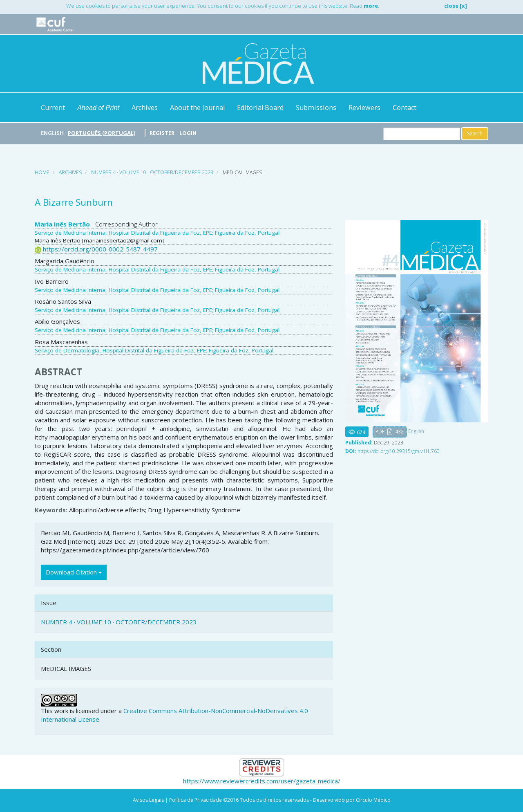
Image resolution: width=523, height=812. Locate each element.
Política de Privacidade (196, 800)
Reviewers (364, 108)
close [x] (456, 6)
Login (188, 133)
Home (42, 172)
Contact (405, 108)
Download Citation (74, 572)
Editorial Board (260, 108)
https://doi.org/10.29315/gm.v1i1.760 (399, 451)
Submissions (316, 108)
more (371, 6)
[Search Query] (422, 134)
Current (53, 108)
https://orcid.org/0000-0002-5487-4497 (100, 249)
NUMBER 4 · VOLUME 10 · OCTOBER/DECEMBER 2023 (152, 172)
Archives (145, 108)
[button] (390, 432)
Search (475, 133)
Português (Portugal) (102, 133)
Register (162, 133)
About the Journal (197, 108)
